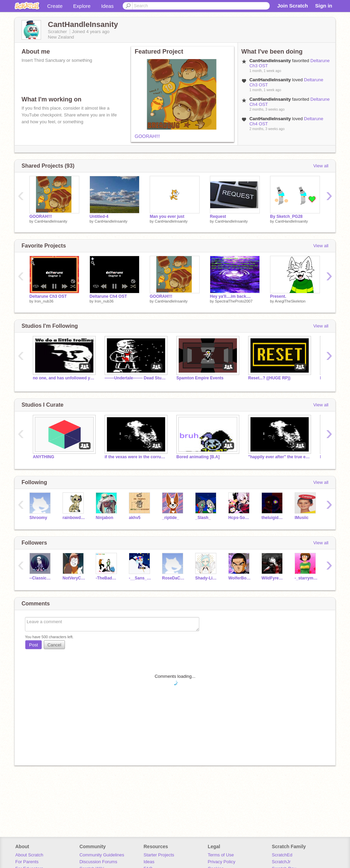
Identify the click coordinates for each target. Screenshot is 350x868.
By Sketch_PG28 (286, 216)
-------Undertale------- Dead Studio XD (135, 378)
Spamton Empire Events (200, 378)
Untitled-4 (99, 216)
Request (218, 216)
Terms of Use (221, 855)
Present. (278, 296)
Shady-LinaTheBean (207, 578)
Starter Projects (159, 855)
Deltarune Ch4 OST (108, 296)
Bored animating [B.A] (198, 457)
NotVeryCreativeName (74, 578)
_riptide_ (171, 518)
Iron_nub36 (44, 301)
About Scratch (29, 855)
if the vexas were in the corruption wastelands (135, 457)
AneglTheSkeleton (290, 301)
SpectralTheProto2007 (234, 301)
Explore (82, 6)
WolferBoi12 (240, 578)
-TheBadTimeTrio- (107, 578)
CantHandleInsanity (51, 221)
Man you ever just (167, 216)
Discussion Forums (98, 862)
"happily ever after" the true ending (279, 457)
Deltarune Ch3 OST (48, 296)
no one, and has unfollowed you (64, 378)
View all (321, 166)
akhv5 (135, 518)
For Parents (27, 862)
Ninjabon (104, 518)
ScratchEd (282, 855)
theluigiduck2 (273, 518)
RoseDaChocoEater (173, 578)
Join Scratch (293, 6)
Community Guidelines (102, 855)
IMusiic (302, 518)
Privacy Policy (222, 862)
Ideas (107, 6)
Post (33, 645)
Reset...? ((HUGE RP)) (269, 378)
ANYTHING (44, 457)
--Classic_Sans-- (41, 578)
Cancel (54, 645)
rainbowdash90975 (74, 518)
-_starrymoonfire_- (306, 578)
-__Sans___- (140, 578)
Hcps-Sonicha (240, 518)
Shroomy (38, 518)
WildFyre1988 (273, 578)
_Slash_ (203, 518)
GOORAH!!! (147, 136)
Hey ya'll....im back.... (230, 296)
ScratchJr (281, 862)
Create (55, 6)
